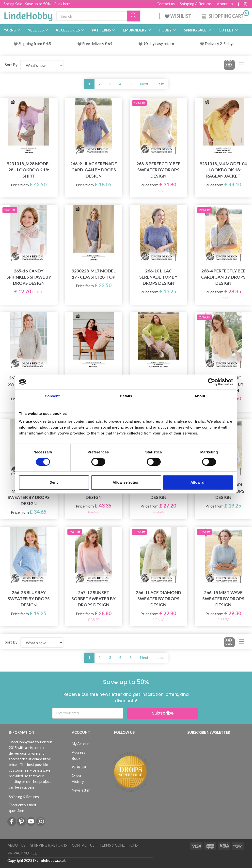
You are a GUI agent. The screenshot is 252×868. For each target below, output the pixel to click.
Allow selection (126, 482)
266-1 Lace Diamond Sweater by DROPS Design (158, 599)
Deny (54, 482)
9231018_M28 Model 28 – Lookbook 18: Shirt (29, 170)
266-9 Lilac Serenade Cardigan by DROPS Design (94, 170)
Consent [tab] (52, 396)
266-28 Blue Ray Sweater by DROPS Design (29, 599)
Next (144, 84)
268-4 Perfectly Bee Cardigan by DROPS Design (223, 277)
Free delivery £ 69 (97, 43)
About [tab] (200, 396)
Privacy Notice (22, 853)
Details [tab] (126, 396)
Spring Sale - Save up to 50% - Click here (37, 4)
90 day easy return (159, 43)
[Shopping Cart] (224, 15)
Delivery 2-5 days (220, 43)
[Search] (134, 16)
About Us (225, 4)
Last (160, 84)
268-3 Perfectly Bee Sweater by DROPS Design (158, 170)
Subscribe (163, 713)
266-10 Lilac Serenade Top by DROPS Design (158, 277)
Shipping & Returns (196, 4)
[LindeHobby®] (28, 15)
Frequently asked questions (22, 808)
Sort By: (12, 65)
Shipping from (31, 43)
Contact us (166, 4)
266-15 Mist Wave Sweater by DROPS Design (223, 599)
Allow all (198, 482)
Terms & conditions (119, 845)
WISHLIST (178, 16)
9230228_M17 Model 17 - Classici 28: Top (94, 274)
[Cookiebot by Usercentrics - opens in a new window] (212, 382)
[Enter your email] (88, 713)
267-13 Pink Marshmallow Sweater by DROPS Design (29, 494)
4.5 (48, 43)
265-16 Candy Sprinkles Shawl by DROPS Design (29, 277)
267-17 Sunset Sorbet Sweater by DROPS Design (94, 599)
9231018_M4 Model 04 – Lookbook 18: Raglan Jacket (223, 170)
